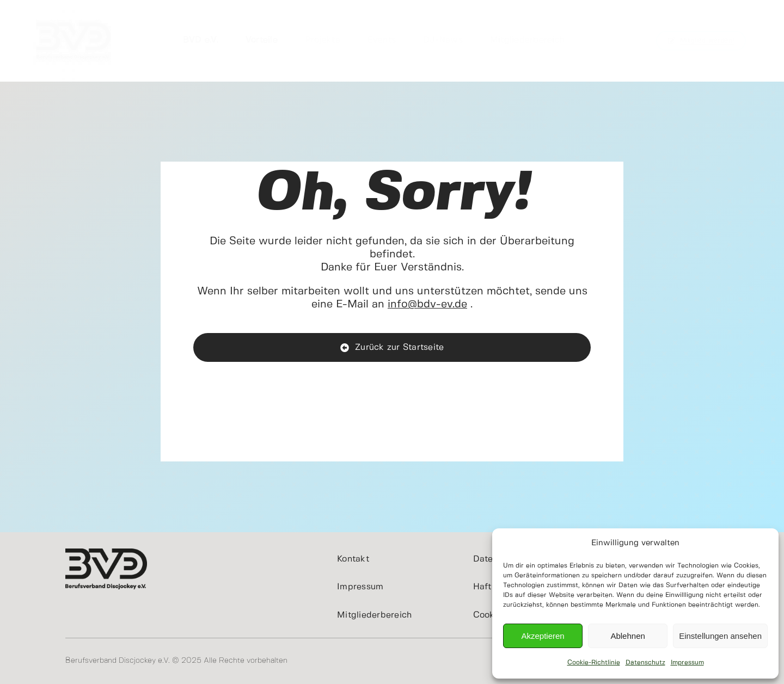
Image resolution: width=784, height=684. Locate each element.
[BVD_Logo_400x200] (106, 553)
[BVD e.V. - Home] (392, 347)
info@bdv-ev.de (427, 304)
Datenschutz (645, 663)
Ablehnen (627, 636)
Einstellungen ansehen (720, 636)
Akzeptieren (543, 636)
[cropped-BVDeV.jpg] (73, 5)
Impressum (687, 663)
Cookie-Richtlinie (594, 663)
